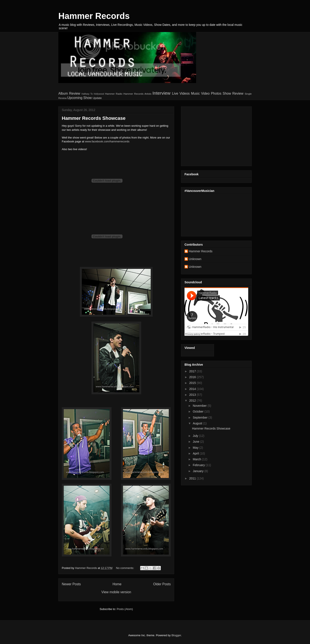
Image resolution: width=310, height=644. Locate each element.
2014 (193, 389)
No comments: (125, 568)
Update (97, 98)
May (196, 448)
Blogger (176, 635)
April (196, 453)
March (197, 459)
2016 (193, 377)
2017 (193, 371)
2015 (193, 383)
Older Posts (162, 584)
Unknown (195, 259)
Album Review (69, 93)
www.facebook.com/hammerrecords (107, 141)
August (198, 423)
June (196, 442)
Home (117, 584)
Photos (216, 93)
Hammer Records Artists (137, 94)
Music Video (200, 93)
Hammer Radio (114, 94)
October (198, 411)
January (198, 471)
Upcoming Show (80, 98)
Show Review (233, 93)
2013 (193, 395)
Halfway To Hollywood (93, 94)
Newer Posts (71, 584)
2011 (193, 478)
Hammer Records (94, 16)
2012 (193, 401)
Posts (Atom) (125, 609)
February (199, 465)
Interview (161, 93)
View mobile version (116, 592)
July (196, 436)
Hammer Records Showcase (94, 118)
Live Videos (181, 93)
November (200, 406)
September (200, 418)
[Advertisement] (211, 135)
